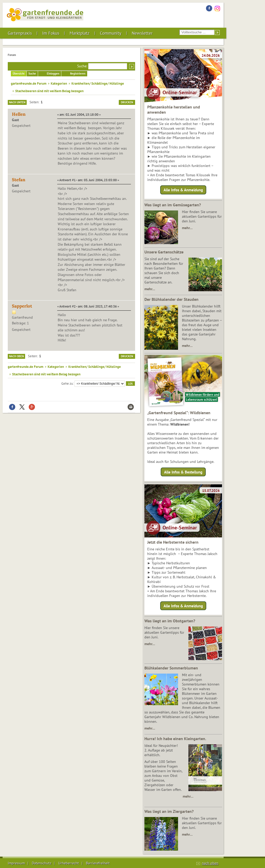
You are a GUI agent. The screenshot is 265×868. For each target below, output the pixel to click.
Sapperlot (22, 306)
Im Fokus (51, 33)
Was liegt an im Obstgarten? (170, 621)
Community (111, 33)
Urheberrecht (69, 863)
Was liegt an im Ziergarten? (169, 811)
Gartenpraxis (20, 33)
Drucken (127, 102)
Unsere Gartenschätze (164, 252)
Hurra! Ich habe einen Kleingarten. (175, 739)
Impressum (16, 863)
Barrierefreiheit (98, 863)
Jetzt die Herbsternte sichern (173, 542)
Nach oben (16, 356)
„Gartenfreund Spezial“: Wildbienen (179, 413)
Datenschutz (42, 863)
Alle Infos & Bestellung (183, 472)
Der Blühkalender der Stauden (171, 299)
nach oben (210, 863)
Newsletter (142, 33)
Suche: (82, 66)
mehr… (187, 228)
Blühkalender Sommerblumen (171, 668)
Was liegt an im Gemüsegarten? (173, 205)
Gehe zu (67, 383)
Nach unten (17, 102)
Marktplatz (80, 33)
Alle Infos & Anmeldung (183, 190)
